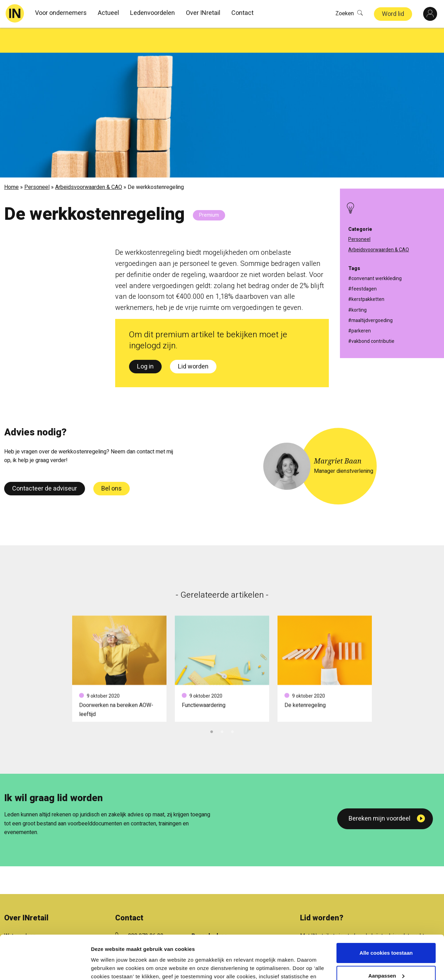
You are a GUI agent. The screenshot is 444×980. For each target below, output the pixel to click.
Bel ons (112, 464)
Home (11, 162)
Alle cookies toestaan (386, 915)
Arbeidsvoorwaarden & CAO (89, 162)
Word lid (393, 14)
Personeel (37, 162)
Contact (242, 13)
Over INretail (203, 13)
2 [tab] (222, 706)
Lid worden (193, 342)
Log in (145, 342)
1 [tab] (212, 706)
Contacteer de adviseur (45, 464)
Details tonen (107, 966)
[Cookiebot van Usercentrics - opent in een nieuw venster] (45, 966)
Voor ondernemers (61, 13)
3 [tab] (232, 706)
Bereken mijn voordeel (379, 794)
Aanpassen (386, 938)
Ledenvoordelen (152, 13)
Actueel (108, 13)
